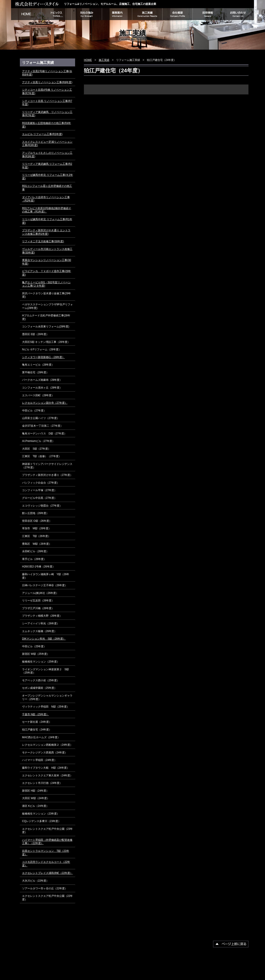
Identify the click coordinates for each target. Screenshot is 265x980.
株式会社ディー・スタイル (38, 4)
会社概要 (177, 14)
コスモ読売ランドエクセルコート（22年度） (46, 864)
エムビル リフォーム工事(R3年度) (42, 134)
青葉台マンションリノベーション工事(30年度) (46, 262)
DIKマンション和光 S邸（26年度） (44, 639)
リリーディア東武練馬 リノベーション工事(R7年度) (47, 114)
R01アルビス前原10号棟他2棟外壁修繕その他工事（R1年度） (47, 210)
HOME (26, 14)
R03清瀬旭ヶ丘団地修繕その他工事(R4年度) (46, 125)
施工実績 (147, 14)
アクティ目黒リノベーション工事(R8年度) (47, 82)
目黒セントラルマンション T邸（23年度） (46, 853)
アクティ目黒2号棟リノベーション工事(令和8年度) (47, 73)
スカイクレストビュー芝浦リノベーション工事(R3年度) (47, 144)
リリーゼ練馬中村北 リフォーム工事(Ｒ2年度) (47, 177)
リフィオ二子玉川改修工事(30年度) (43, 241)
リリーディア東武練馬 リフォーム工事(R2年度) (47, 166)
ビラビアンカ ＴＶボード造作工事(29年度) (46, 273)
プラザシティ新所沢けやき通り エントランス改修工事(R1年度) (46, 232)
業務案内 (117, 14)
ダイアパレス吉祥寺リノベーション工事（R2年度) (46, 199)
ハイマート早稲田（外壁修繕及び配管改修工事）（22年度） (47, 842)
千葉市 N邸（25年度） (35, 714)
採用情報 (208, 14)
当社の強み (87, 14)
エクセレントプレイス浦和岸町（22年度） (47, 873)
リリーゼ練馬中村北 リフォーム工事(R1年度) (47, 221)
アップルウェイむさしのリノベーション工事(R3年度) (47, 155)
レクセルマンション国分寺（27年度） (45, 403)
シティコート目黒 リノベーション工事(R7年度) (47, 103)
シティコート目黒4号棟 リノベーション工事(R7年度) (47, 92)
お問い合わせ (238, 14)
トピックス (56, 14)
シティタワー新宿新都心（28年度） (43, 357)
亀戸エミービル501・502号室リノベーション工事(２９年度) (46, 284)
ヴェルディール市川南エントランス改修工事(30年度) (47, 251)
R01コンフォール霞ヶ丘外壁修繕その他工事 (47, 188)
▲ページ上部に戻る (231, 944)
